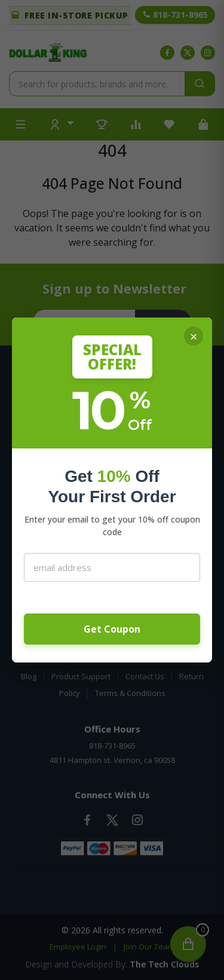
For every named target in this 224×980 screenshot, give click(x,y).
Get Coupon (112, 629)
